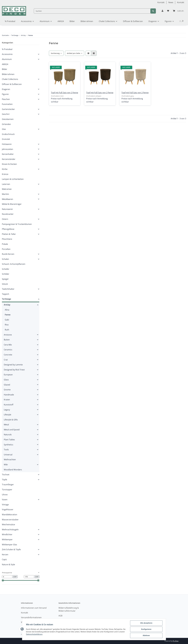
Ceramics (8, 350)
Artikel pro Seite (74, 53)
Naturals (8, 435)
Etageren (6, 89)
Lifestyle (7, 415)
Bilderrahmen (8, 74)
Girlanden (6, 124)
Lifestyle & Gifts (11, 420)
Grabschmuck (8, 134)
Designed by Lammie (13, 365)
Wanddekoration (10, 515)
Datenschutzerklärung (34, 634)
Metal (6, 425)
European (8, 375)
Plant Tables (9, 440)
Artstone (8, 335)
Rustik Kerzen (8, 254)
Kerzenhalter (8, 154)
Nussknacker (8, 214)
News (171, 2)
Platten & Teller (9, 234)
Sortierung (55, 53)
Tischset (6, 475)
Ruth (7, 330)
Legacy (7, 410)
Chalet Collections (10, 79)
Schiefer (6, 269)
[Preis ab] (7, 577)
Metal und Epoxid (12, 430)
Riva (7, 325)
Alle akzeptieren (146, 623)
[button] (162, 11)
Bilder (5, 69)
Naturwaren (7, 209)
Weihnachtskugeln (10, 530)
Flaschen (6, 99)
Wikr (6, 465)
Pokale (5, 244)
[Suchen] (92, 11)
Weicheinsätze (8, 524)
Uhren (5, 495)
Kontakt (161, 2)
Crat (6, 360)
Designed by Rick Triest (14, 370)
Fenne (8, 315)
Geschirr (6, 114)
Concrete (8, 355)
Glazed (7, 385)
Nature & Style (8, 564)
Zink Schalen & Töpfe (11, 549)
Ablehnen (146, 635)
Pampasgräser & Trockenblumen (17, 224)
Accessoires (7, 54)
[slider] (3, 580)
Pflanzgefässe (8, 229)
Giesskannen (8, 119)
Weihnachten (10, 460)
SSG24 (5, 284)
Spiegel (5, 279)
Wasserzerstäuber (10, 520)
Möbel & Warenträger (12, 204)
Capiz (4, 559)
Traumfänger (8, 485)
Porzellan (6, 249)
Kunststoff (9, 405)
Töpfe (4, 480)
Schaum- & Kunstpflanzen (14, 264)
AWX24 (5, 64)
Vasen (5, 500)
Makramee (7, 189)
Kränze (5, 174)
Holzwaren (7, 144)
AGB (60, 616)
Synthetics (9, 445)
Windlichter (7, 534)
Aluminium (7, 59)
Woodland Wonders (13, 470)
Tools (6, 450)
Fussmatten (7, 104)
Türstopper (7, 490)
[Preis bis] (29, 577)
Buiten (7, 340)
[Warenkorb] (179, 11)
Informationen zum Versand (34, 608)
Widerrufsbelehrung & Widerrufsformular (69, 609)
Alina (7, 310)
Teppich (6, 294)
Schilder (6, 274)
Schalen (5, 259)
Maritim (5, 194)
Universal (8, 455)
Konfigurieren (146, 629)
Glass (6, 380)
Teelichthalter (8, 289)
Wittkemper (7, 540)
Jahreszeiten (7, 149)
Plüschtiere (7, 239)
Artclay (7, 305)
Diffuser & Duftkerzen (12, 84)
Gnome (7, 390)
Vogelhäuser (8, 509)
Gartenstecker (8, 109)
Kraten (7, 400)
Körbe (5, 169)
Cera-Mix (8, 345)
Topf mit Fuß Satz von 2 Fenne (65, 93)
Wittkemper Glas (9, 545)
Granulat (6, 139)
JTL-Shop (176, 641)
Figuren (5, 94)
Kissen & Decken (9, 164)
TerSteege (6, 299)
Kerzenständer (9, 159)
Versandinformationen (31, 617)
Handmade (9, 395)
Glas (4, 129)
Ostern (5, 219)
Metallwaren (7, 199)
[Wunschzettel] (168, 11)
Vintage (5, 505)
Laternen (6, 184)
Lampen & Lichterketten (13, 179)
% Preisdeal (7, 49)
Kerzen (5, 555)
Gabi (7, 320)
